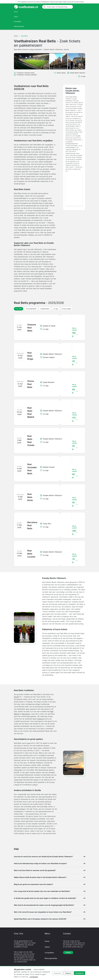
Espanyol (41, 719)
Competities (18, 22)
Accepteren (79, 973)
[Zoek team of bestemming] (59, 7)
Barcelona (26, 714)
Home (16, 12)
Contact (68, 952)
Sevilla (16, 697)
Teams (16, 17)
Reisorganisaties (19, 26)
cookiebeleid (34, 977)
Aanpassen (57, 973)
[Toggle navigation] (83, 7)
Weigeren (68, 973)
